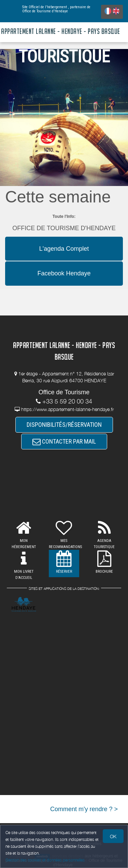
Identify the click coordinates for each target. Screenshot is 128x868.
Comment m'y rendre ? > (84, 809)
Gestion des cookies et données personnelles (45, 860)
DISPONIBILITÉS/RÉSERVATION (64, 425)
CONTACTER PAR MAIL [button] (64, 441)
